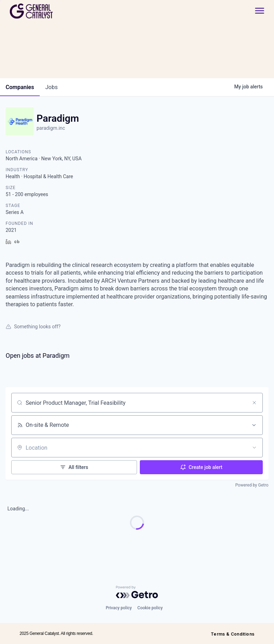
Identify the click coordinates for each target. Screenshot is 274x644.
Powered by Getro (252, 485)
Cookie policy (150, 608)
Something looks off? (33, 327)
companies (20, 87)
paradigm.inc (51, 128)
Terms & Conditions (233, 634)
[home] (56, 11)
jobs (51, 87)
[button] (256, 11)
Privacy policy (119, 608)
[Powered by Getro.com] (137, 592)
